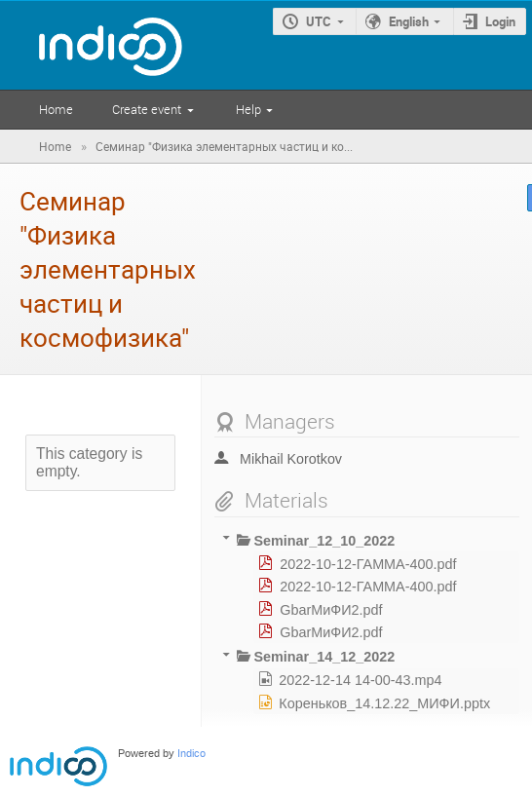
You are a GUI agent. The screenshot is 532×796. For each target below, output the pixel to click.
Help (248, 109)
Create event (147, 109)
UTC (319, 21)
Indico (191, 754)
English (409, 21)
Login (500, 21)
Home (56, 109)
